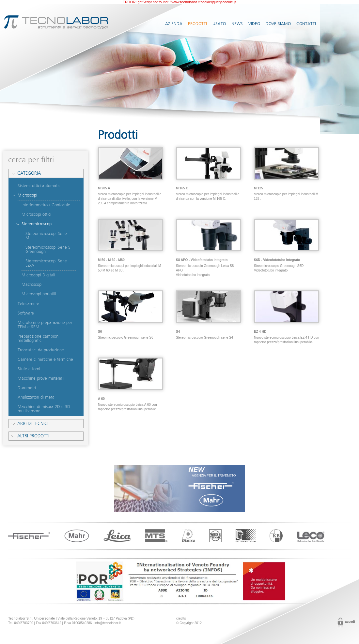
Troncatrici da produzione (41, 350)
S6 (100, 332)
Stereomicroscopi (37, 224)
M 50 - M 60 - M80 (111, 260)
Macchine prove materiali (41, 378)
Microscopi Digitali (38, 275)
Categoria (29, 173)
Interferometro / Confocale (46, 205)
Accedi (350, 622)
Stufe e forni (29, 369)
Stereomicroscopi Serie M (46, 236)
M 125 (258, 188)
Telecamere (28, 304)
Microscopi (27, 195)
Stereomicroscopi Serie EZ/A (46, 263)
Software (26, 313)
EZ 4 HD (260, 332)
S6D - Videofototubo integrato (277, 260)
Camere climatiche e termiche (45, 359)
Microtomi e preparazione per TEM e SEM (45, 325)
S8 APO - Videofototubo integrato (202, 260)
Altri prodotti (33, 436)
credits (181, 618)
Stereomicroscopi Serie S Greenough (48, 249)
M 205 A (104, 188)
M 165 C (182, 188)
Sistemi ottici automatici (39, 186)
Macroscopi (32, 285)
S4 (178, 332)
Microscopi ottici (36, 214)
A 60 (101, 399)
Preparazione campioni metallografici (39, 338)
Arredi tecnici (33, 424)
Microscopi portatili (39, 294)
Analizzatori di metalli (38, 397)
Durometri (27, 388)
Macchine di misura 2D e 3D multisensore (44, 409)
